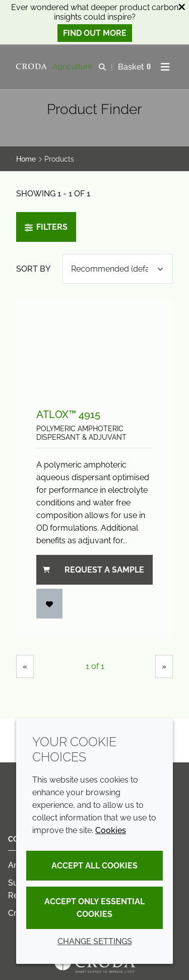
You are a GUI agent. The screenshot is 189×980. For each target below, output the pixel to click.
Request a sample (93, 570)
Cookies (111, 830)
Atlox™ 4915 (68, 415)
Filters (46, 227)
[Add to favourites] (49, 604)
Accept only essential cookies (94, 908)
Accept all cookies (94, 866)
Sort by (33, 269)
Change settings (95, 941)
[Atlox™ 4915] (94, 344)
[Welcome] (55, 67)
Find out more (95, 33)
